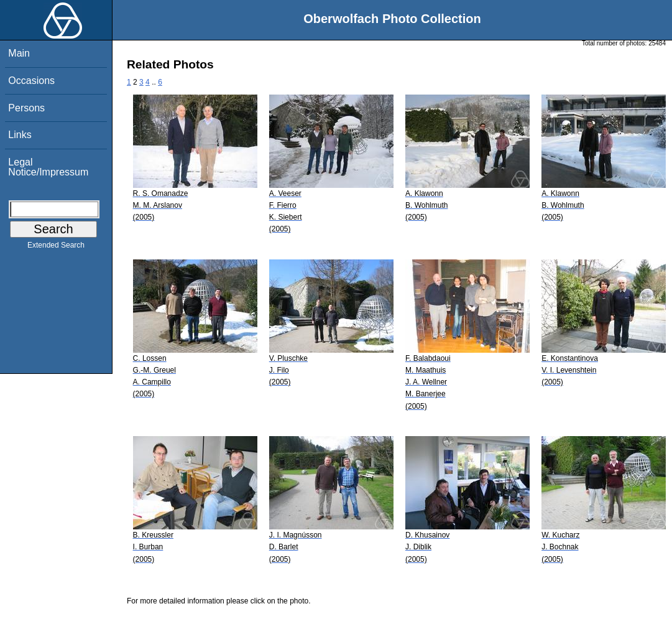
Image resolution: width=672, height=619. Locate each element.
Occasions (31, 81)
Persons (26, 108)
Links (20, 135)
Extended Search (56, 248)
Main (19, 53)
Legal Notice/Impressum (48, 167)
